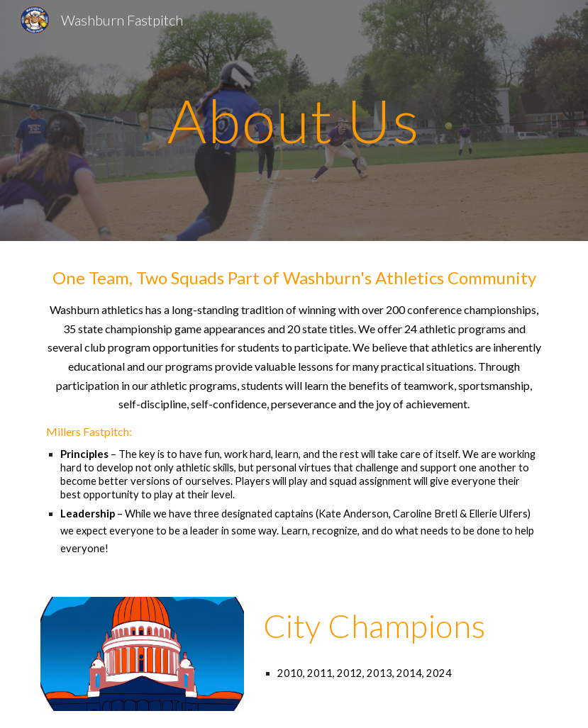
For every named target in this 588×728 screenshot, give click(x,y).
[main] (294, 120)
